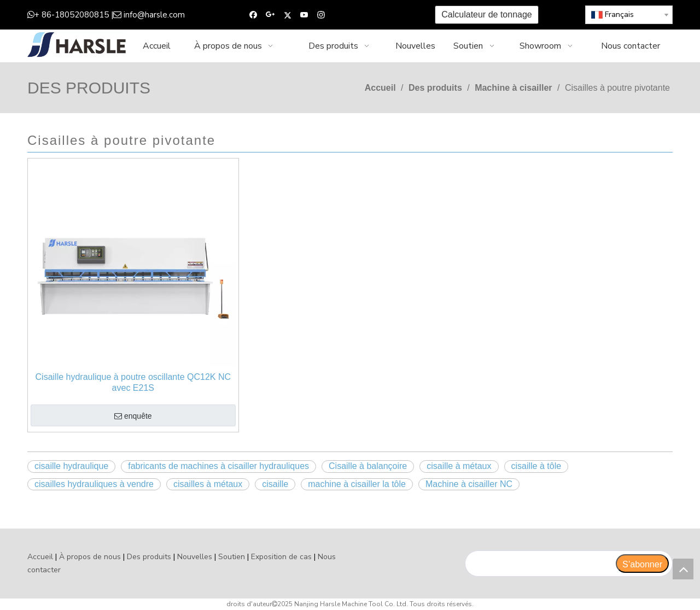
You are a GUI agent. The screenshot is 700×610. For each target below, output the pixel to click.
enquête (133, 417)
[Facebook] (253, 15)
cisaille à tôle (536, 466)
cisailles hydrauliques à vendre (94, 484)
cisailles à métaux (208, 484)
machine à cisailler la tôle (357, 484)
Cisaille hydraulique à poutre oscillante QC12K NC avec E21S (133, 382)
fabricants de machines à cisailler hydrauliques (218, 466)
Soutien (232, 557)
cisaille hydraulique (71, 466)
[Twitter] (287, 15)
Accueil (40, 557)
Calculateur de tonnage (486, 14)
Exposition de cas (281, 557)
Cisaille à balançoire (368, 466)
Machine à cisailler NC (469, 484)
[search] (540, 564)
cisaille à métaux (459, 466)
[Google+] (270, 15)
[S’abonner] (642, 564)
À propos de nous (90, 557)
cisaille (275, 484)
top (683, 569)
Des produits (149, 557)
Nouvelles (195, 557)
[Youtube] (304, 15)
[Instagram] (321, 15)
